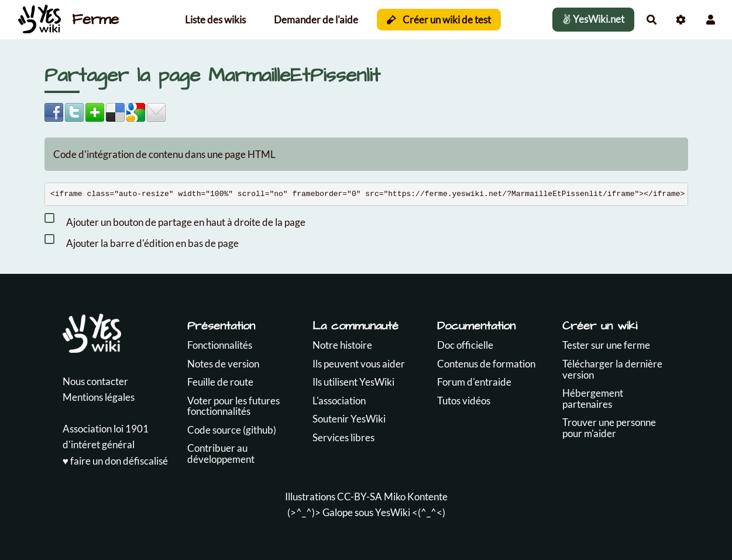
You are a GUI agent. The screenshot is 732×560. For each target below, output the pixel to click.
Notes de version (223, 364)
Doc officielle (465, 345)
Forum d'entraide (474, 382)
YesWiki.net (593, 19)
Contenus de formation (486, 364)
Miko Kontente (416, 497)
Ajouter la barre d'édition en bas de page (142, 241)
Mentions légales (99, 397)
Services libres (343, 437)
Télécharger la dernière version (612, 369)
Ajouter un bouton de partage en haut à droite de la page (175, 220)
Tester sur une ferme (606, 345)
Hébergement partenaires (593, 398)
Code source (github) (232, 430)
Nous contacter (95, 381)
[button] (711, 20)
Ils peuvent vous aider (359, 364)
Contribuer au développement (221, 454)
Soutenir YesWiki (349, 419)
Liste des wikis (215, 20)
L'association (339, 401)
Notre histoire (342, 345)
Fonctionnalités (220, 345)
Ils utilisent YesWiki (353, 382)
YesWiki (393, 512)
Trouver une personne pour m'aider (609, 428)
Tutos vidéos (464, 401)
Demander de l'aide (316, 20)
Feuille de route (220, 382)
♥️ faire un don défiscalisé (115, 461)
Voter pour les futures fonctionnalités (233, 406)
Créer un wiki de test (439, 20)
